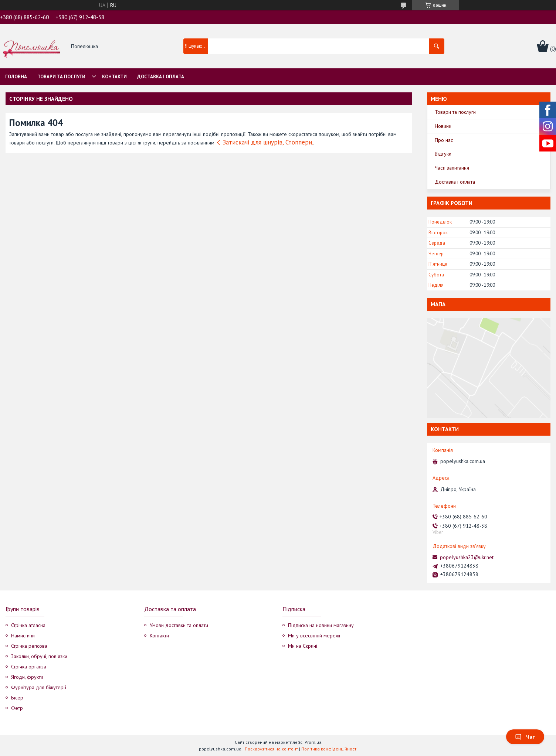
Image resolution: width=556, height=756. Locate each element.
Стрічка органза (29, 667)
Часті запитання (452, 168)
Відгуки (443, 154)
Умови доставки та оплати (179, 625)
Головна (16, 77)
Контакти (114, 77)
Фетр (17, 708)
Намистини (23, 636)
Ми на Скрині (303, 646)
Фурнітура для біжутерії (39, 687)
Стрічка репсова (29, 646)
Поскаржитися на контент (271, 749)
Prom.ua (313, 742)
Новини (443, 126)
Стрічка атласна (28, 625)
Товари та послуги (61, 77)
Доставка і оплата (161, 77)
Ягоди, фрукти (27, 677)
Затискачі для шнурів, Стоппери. (268, 142)
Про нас (444, 140)
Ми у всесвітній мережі (314, 636)
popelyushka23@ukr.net (467, 557)
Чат (525, 737)
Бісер (17, 698)
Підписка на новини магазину (321, 625)
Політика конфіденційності (329, 749)
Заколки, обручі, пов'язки (39, 656)
